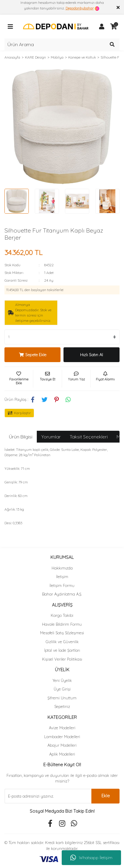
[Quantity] (62, 337)
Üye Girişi (62, 689)
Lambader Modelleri (62, 737)
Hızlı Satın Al (92, 355)
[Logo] (56, 26)
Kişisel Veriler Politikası (62, 659)
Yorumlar (51, 437)
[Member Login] (102, 27)
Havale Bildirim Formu (62, 624)
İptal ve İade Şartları (62, 650)
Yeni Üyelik (62, 680)
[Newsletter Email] (48, 796)
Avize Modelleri (62, 728)
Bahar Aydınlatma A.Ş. (62, 594)
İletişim (62, 577)
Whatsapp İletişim (91, 858)
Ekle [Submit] (106, 796)
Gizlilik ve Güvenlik (62, 642)
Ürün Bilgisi (21, 437)
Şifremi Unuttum (62, 698)
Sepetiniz (62, 706)
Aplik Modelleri (62, 754)
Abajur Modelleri (62, 745)
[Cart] (114, 27)
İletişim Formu (62, 585)
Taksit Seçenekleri (89, 437)
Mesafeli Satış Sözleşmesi (62, 633)
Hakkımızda (62, 568)
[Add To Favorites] (19, 379)
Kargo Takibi (62, 615)
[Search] (62, 44)
